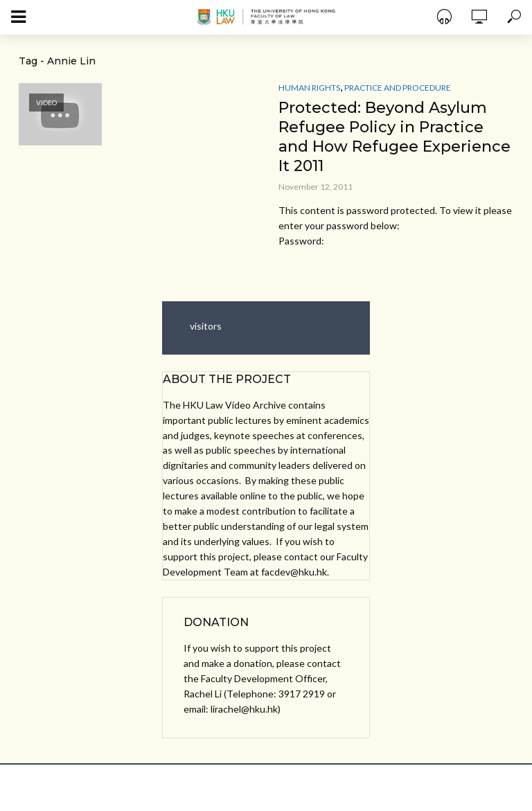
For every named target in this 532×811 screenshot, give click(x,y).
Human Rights (309, 88)
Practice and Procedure (398, 88)
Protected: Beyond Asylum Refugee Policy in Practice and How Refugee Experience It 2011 (394, 137)
